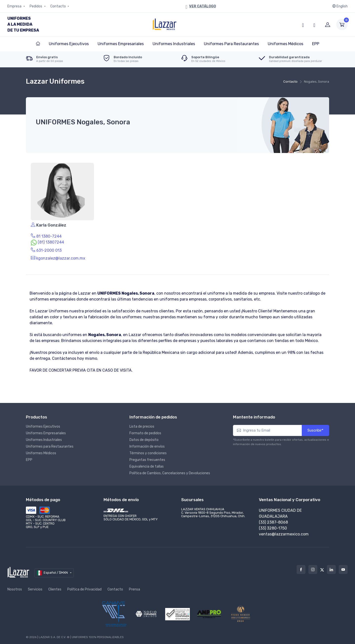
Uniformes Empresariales (46, 432)
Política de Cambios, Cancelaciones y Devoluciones (170, 472)
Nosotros (15, 588)
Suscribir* (315, 429)
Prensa (134, 588)
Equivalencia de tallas (147, 465)
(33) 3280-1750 (273, 527)
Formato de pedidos (145, 432)
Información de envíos (147, 445)
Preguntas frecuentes (147, 458)
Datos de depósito (144, 438)
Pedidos (36, 6)
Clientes (55, 588)
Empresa (15, 6)
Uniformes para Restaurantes (50, 445)
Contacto (58, 6)
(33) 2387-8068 (273, 521)
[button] (303, 24)
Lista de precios (142, 425)
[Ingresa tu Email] (267, 429)
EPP (29, 458)
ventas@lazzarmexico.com (284, 533)
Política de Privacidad (84, 588)
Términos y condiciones (148, 452)
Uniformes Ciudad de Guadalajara (280, 512)
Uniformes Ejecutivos (43, 425)
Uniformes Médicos (41, 452)
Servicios (35, 588)
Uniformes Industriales (44, 438)
